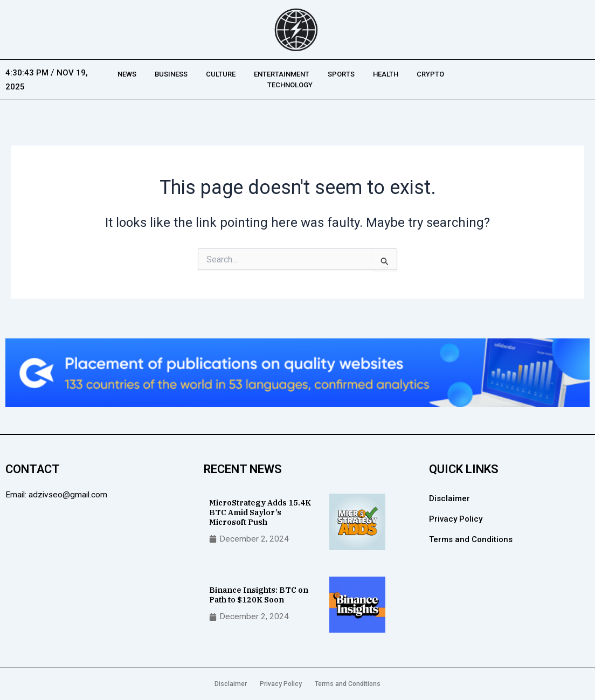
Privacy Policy (456, 519)
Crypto (430, 74)
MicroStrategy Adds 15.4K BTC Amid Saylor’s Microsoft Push (261, 512)
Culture (221, 74)
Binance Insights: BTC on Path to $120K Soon (260, 595)
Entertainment (282, 74)
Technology (290, 85)
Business (171, 74)
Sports (341, 74)
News (127, 74)
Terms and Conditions (471, 539)
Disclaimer (449, 498)
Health (386, 74)
